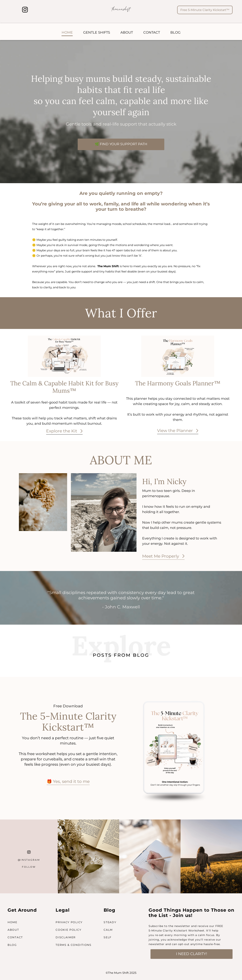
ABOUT (127, 32)
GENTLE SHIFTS (97, 32)
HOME (67, 32)
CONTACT (152, 32)
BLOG (175, 32)
